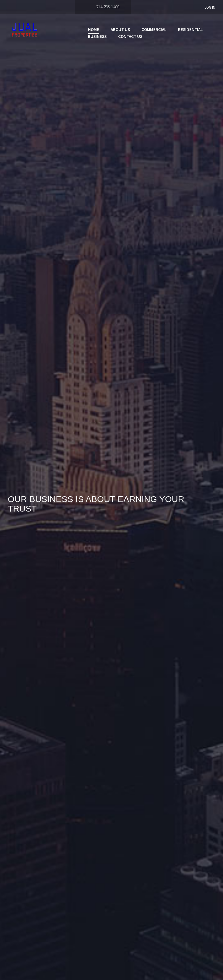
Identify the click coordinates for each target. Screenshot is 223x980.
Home (93, 29)
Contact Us (130, 36)
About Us (120, 29)
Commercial (154, 29)
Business (97, 36)
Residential (190, 29)
